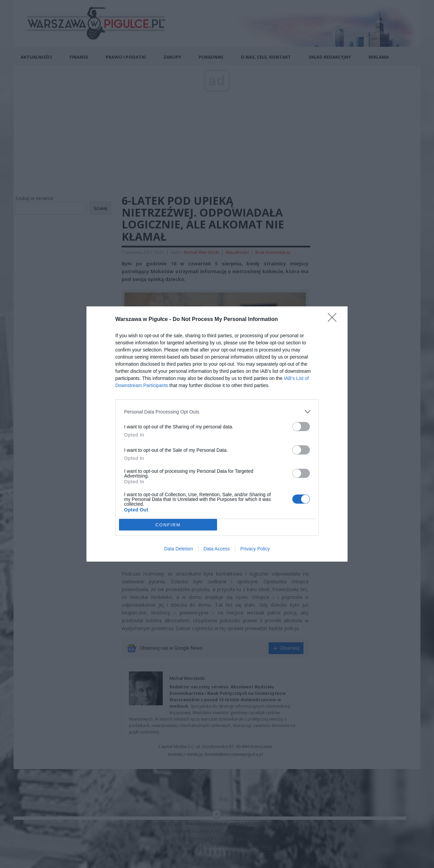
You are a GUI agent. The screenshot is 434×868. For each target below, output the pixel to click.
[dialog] (217, 434)
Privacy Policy (255, 549)
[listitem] (217, 412)
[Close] (334, 320)
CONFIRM (168, 525)
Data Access (217, 549)
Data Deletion (179, 549)
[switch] (301, 427)
